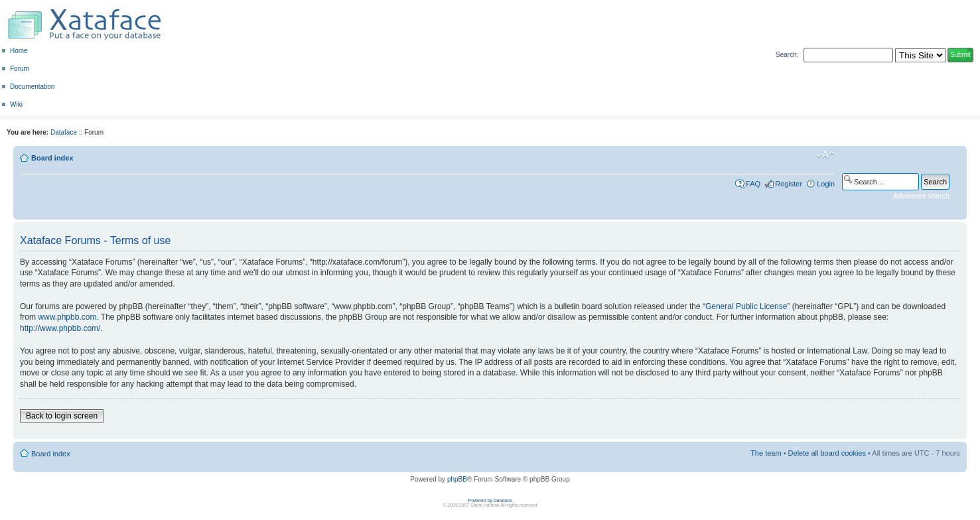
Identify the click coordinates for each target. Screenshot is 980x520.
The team (766, 453)
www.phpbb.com (67, 317)
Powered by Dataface (490, 500)
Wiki (16, 104)
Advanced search (921, 196)
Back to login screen (62, 416)
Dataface (64, 132)
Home (19, 51)
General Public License (746, 306)
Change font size (825, 155)
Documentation (32, 87)
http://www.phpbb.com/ (60, 328)
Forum (20, 69)
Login (826, 184)
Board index (52, 158)
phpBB (457, 479)
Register (789, 184)
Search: (787, 55)
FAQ (753, 184)
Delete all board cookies (827, 453)
